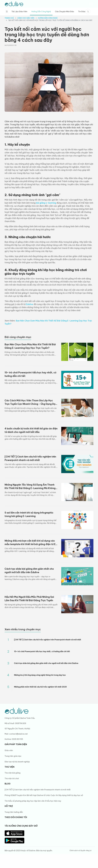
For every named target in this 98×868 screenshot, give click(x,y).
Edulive (29, 304)
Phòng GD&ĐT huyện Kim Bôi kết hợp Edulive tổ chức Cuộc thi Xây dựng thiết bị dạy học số (44, 795)
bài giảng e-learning (46, 203)
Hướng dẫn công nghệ (41, 12)
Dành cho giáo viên (26, 18)
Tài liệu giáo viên (19, 12)
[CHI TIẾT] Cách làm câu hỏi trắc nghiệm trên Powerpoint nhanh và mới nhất (38, 790)
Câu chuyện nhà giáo (65, 12)
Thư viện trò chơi (12, 779)
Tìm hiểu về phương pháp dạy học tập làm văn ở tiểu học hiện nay (33, 801)
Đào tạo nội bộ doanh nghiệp (17, 762)
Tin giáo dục (84, 12)
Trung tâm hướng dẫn (14, 812)
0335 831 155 (17, 739)
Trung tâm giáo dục (13, 756)
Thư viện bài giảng (13, 773)
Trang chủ (9, 18)
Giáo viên (9, 750)
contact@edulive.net (18, 734)
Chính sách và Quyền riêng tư (80, 850)
